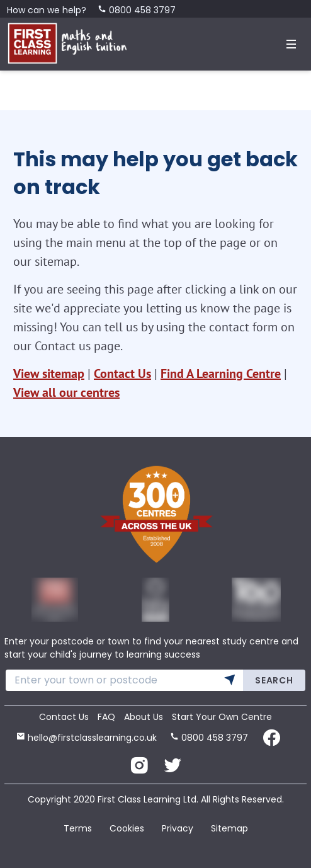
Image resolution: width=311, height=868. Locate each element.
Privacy (178, 828)
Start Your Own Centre (222, 717)
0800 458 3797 (137, 10)
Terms (78, 828)
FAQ (106, 717)
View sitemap (49, 374)
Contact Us (122, 374)
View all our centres (66, 392)
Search (274, 680)
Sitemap (229, 828)
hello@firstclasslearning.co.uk (87, 738)
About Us (144, 717)
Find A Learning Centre (221, 374)
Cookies (127, 828)
